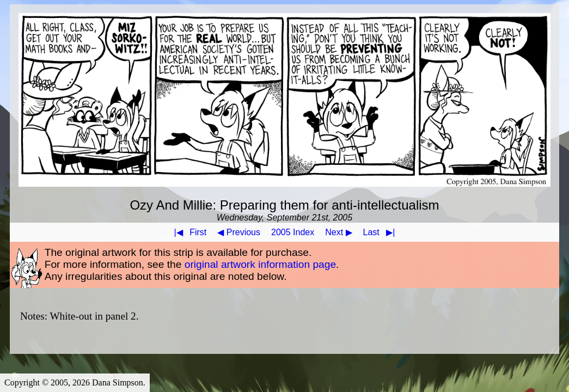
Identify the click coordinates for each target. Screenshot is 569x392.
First (188, 232)
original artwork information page (260, 264)
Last (381, 232)
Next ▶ (338, 232)
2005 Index (293, 232)
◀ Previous (239, 232)
